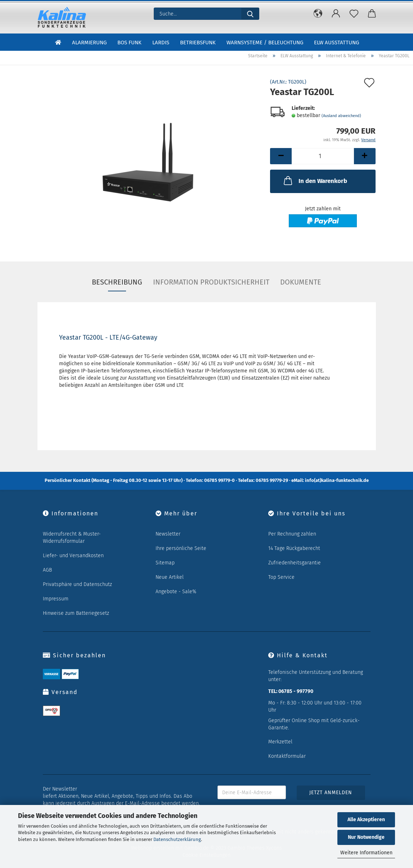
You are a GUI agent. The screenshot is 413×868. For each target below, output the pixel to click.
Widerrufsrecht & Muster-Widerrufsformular (72, 538)
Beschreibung (117, 282)
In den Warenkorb (315, 180)
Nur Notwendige (366, 837)
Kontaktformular (287, 756)
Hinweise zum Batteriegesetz (76, 613)
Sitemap (165, 563)
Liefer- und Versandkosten (73, 556)
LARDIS (161, 42)
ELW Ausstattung (336, 42)
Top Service (281, 577)
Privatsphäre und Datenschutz (77, 584)
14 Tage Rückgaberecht (294, 548)
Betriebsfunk (198, 42)
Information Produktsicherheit (211, 282)
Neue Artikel (170, 577)
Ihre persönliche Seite (181, 548)
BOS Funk (129, 42)
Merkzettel (280, 742)
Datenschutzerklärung (177, 839)
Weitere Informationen (366, 853)
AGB (47, 570)
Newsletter (168, 534)
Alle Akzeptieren (366, 820)
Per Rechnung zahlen (292, 534)
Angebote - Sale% (176, 592)
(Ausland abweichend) (341, 116)
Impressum (56, 599)
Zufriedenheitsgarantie (295, 563)
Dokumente (301, 282)
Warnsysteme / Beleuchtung (265, 42)
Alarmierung (89, 42)
